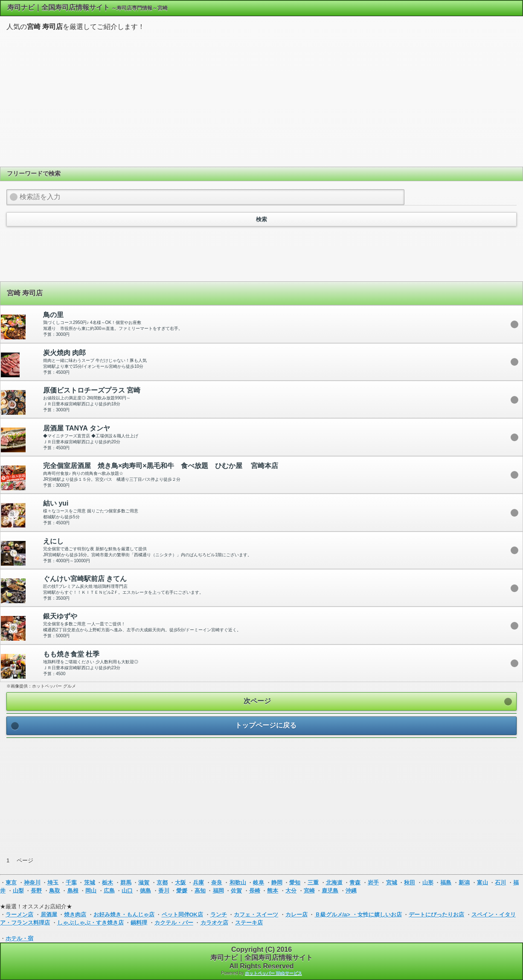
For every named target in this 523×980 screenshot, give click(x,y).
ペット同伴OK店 (183, 915)
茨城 (90, 883)
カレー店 (296, 915)
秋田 (410, 883)
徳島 (145, 891)
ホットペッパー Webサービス (273, 973)
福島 (446, 883)
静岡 (277, 883)
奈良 (217, 883)
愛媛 (182, 891)
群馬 (126, 883)
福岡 (218, 891)
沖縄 (351, 891)
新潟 (464, 883)
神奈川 (32, 883)
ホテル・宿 (19, 938)
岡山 (91, 891)
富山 (482, 883)
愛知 (295, 883)
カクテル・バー (174, 923)
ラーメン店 (19, 915)
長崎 (255, 891)
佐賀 (236, 891)
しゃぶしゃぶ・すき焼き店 (90, 923)
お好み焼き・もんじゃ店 (124, 915)
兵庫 (198, 883)
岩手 (373, 883)
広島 (109, 891)
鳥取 (55, 891)
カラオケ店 (214, 923)
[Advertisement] (261, 98)
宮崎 (309, 891)
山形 (428, 883)
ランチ (219, 915)
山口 (127, 891)
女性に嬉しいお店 (380, 915)
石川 (500, 883)
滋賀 (144, 883)
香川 (164, 891)
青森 (355, 883)
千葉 (71, 883)
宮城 (392, 883)
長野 (36, 891)
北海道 (334, 883)
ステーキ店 (249, 923)
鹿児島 (330, 891)
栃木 (108, 883)
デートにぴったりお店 (436, 915)
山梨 (18, 891)
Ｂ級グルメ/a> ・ (336, 915)
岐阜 (259, 883)
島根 (73, 891)
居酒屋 (49, 915)
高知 (200, 891)
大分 (291, 891)
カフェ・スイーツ (256, 915)
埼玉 (53, 883)
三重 (313, 883)
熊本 (273, 891)
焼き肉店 (75, 915)
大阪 (180, 883)
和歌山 (238, 883)
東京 (11, 883)
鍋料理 (139, 923)
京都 (162, 883)
